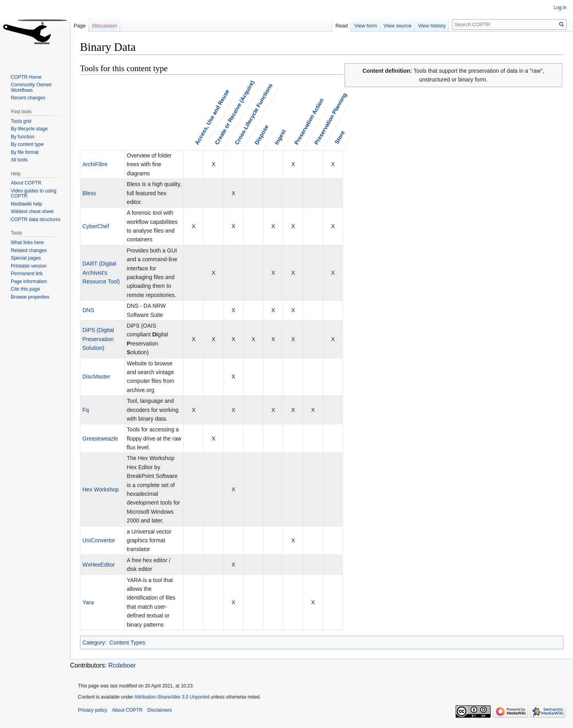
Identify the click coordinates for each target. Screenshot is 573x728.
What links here (27, 243)
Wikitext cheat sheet (32, 212)
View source (398, 26)
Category (94, 643)
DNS (88, 310)
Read (342, 26)
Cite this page (25, 289)
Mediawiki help (26, 204)
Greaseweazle (100, 439)
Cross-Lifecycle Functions (253, 114)
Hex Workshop (101, 489)
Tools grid (21, 121)
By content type (27, 144)
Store (339, 137)
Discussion (104, 26)
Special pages (26, 258)
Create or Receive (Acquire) (234, 112)
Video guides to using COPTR (34, 194)
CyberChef (96, 226)
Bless (89, 193)
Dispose (261, 135)
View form (366, 26)
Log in (560, 8)
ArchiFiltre (95, 164)
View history (432, 26)
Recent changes (28, 98)
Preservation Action (309, 121)
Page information (29, 281)
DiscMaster (96, 377)
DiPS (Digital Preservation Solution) (98, 339)
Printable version (28, 266)
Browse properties (30, 297)
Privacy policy (93, 710)
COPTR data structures (36, 219)
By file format (25, 152)
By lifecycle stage (29, 129)
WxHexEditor (99, 565)
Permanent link (27, 274)
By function (22, 137)
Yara (88, 602)
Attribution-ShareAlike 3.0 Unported (172, 697)
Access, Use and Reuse (212, 117)
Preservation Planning (330, 118)
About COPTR (26, 183)
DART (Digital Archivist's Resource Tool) (101, 273)
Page (80, 26)
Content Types (127, 643)
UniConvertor (99, 540)
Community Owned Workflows (31, 87)
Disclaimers (160, 710)
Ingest (280, 137)
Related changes (29, 250)
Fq (86, 410)
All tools (19, 160)
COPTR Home (26, 77)
